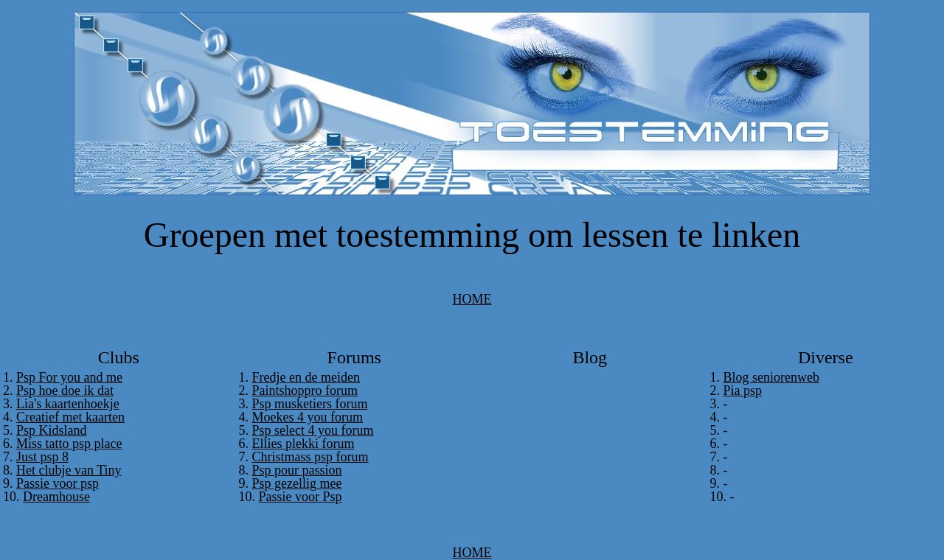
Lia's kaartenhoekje (68, 404)
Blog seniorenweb (771, 377)
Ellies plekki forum (303, 444)
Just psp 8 (42, 457)
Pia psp (743, 391)
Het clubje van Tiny (69, 470)
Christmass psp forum (310, 457)
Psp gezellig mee (297, 483)
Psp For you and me (69, 377)
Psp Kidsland (52, 430)
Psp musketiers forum (310, 404)
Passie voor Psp (301, 497)
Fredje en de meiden (306, 377)
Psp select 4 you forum (313, 430)
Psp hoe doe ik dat (65, 391)
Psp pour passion (297, 470)
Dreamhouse (56, 497)
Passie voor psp (58, 483)
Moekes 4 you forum (308, 417)
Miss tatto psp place (69, 444)
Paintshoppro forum (305, 391)
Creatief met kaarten (70, 417)
